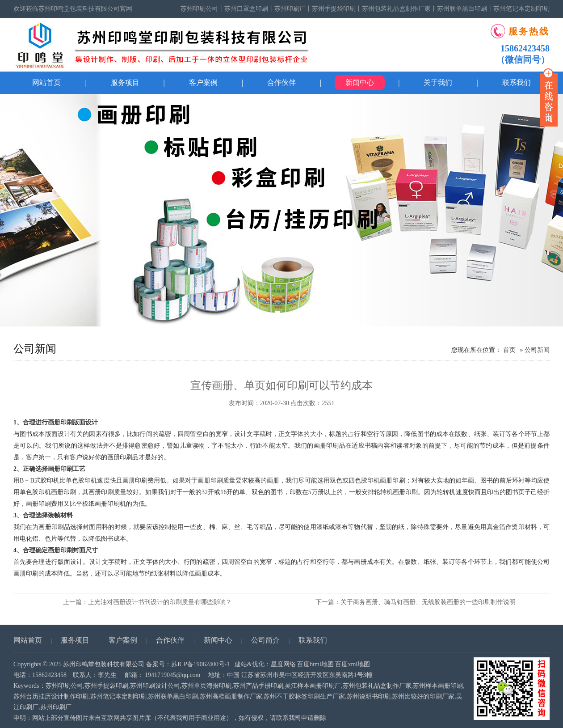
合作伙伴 (281, 83)
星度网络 (283, 664)
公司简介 (265, 640)
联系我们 (313, 640)
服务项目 (125, 83)
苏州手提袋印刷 (334, 9)
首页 (509, 350)
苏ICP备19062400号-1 (200, 664)
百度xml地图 (353, 664)
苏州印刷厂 (290, 9)
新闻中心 (360, 83)
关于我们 (438, 83)
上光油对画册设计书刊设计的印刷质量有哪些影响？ (160, 602)
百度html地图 (315, 664)
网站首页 (46, 83)
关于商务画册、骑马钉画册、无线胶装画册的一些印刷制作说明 (428, 602)
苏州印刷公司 (199, 9)
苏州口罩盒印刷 (246, 9)
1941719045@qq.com (173, 675)
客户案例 (203, 83)
